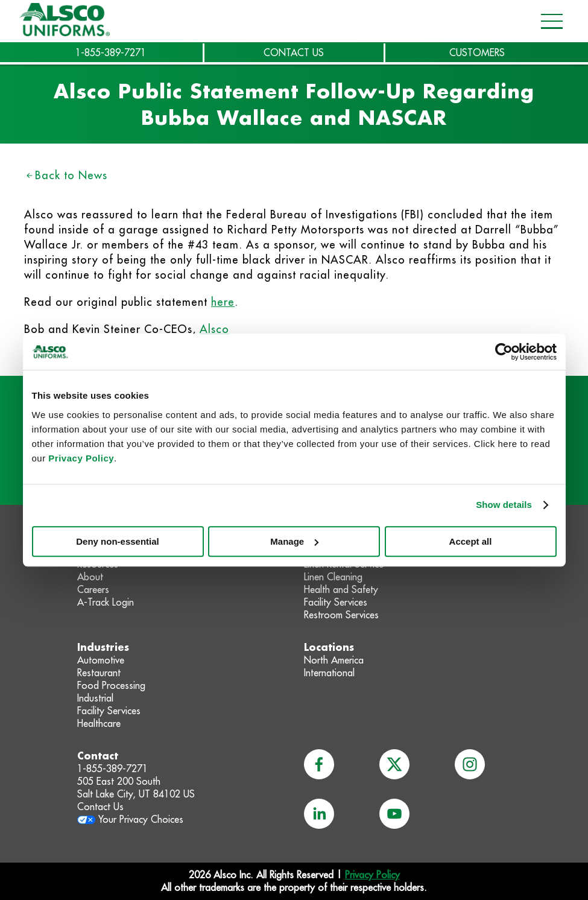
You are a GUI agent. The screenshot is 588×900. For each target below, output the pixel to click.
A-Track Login (106, 602)
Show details (504, 505)
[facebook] (319, 764)
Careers (93, 589)
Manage (294, 541)
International (329, 673)
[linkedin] (319, 814)
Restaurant (99, 673)
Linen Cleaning (333, 577)
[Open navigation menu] (548, 21)
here (223, 302)
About (90, 577)
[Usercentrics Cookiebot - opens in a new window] (504, 352)
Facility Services (336, 602)
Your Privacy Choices (141, 819)
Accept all (471, 541)
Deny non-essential (118, 541)
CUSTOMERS (477, 52)
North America (334, 660)
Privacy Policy (81, 458)
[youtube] (394, 814)
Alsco (214, 329)
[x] (394, 764)
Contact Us (100, 807)
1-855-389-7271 (111, 52)
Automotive (101, 660)
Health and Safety (341, 589)
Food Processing (111, 685)
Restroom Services (341, 615)
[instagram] (470, 764)
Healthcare (99, 723)
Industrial (95, 698)
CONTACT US (294, 52)
